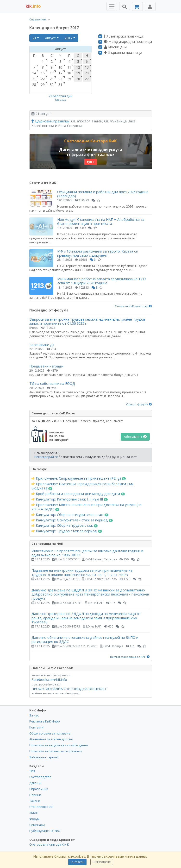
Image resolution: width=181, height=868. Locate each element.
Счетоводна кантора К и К (49, 844)
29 (43, 85)
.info (33, 6)
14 (34, 73)
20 (87, 73)
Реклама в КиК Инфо (45, 721)
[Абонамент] (137, 6)
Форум (34, 819)
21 (34, 38)
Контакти (36, 727)
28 (34, 85)
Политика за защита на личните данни (59, 745)
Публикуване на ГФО (45, 831)
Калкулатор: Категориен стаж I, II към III (70, 499)
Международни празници (128, 42)
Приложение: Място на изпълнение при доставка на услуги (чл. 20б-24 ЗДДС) (87, 507)
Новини (35, 795)
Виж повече (102, 862)
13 (87, 67)
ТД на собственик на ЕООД (52, 383)
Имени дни (115, 47)
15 (43, 73)
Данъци (35, 783)
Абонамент (135, 437)
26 (78, 79)
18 (69, 73)
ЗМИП (34, 813)
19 (78, 73)
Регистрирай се (46, 457)
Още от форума (139, 404)
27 (87, 79)
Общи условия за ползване (50, 733)
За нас (34, 715)
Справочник (38, 19)
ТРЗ (32, 771)
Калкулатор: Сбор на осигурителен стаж (70, 515)
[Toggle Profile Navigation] (150, 6)
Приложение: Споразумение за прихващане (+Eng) (79, 478)
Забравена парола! (44, 757)
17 (60, 73)
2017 (69, 38)
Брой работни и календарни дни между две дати (78, 494)
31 (60, 85)
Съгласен (77, 862)
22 (43, 79)
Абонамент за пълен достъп (51, 739)
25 (69, 79)
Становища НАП (41, 807)
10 (60, 67)
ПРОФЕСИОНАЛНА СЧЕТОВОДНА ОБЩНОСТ (69, 689)
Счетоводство (40, 777)
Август (50, 38)
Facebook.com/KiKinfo (49, 680)
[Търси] (125, 6)
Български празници (124, 36)
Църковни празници (123, 53)
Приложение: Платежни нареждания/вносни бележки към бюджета (82, 486)
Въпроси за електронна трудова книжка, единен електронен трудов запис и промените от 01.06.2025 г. (87, 321)
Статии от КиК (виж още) (133, 306)
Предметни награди (46, 366)
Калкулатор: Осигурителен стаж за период (72, 520)
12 (78, 67)
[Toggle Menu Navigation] (112, 6)
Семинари (37, 825)
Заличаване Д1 (42, 345)
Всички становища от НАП (130, 657)
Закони (35, 801)
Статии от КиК (43, 183)
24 (60, 79)
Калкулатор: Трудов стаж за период (67, 531)
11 (69, 67)
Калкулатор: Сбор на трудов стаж (65, 526)
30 (52, 85)
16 (52, 73)
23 (52, 79)
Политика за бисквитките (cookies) (55, 751)
